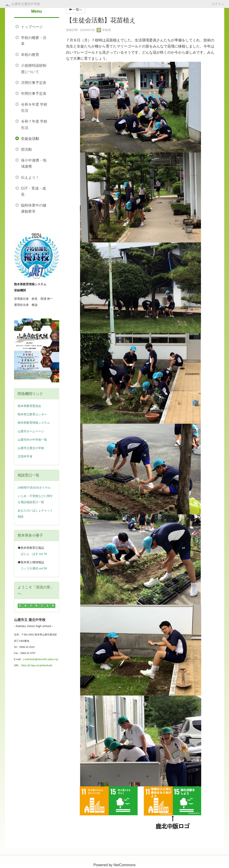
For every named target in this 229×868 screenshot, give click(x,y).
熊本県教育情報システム (34, 423)
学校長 (104, 30)
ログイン (218, 4)
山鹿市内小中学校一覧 (32, 440)
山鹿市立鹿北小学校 (31, 448)
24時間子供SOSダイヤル (34, 488)
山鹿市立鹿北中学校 (26, 4)
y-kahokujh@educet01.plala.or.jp (41, 659)
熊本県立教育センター (32, 414)
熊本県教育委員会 (29, 406)
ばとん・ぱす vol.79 (34, 554)
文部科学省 (25, 456)
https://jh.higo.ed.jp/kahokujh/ (37, 665)
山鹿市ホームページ (31, 431)
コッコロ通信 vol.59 (34, 568)
